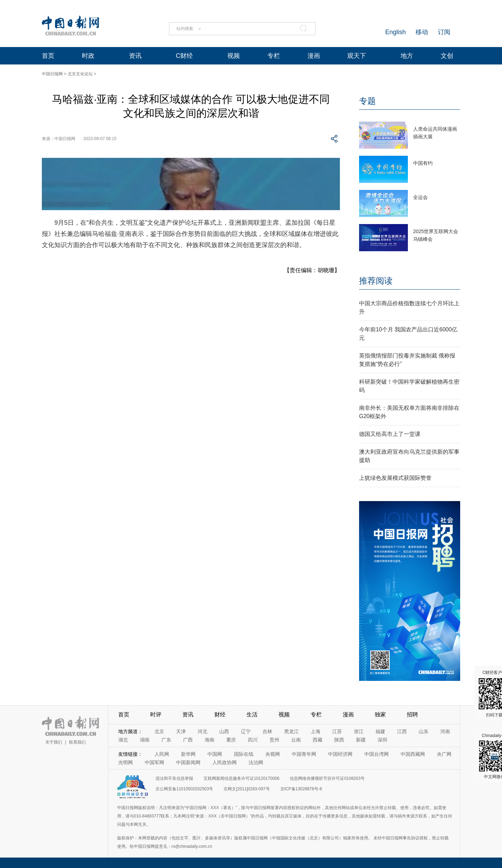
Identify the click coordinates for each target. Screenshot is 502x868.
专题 (367, 101)
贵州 (274, 740)
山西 (224, 731)
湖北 (123, 740)
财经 (220, 715)
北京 (159, 731)
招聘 (412, 715)
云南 (296, 740)
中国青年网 (304, 754)
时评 (156, 715)
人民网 (162, 754)
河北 (203, 731)
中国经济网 (340, 754)
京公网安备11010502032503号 (184, 789)
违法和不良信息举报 (174, 778)
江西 (402, 731)
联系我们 (77, 742)
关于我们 (54, 742)
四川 (253, 740)
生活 (252, 715)
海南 (210, 740)
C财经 (184, 56)
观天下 (357, 56)
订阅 (444, 32)
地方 (407, 56)
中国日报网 (52, 74)
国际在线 (244, 754)
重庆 (231, 740)
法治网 (256, 762)
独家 (380, 715)
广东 (166, 740)
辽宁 (246, 731)
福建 (380, 731)
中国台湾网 (376, 754)
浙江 (359, 731)
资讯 (135, 56)
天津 (181, 731)
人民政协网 (225, 762)
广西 (188, 740)
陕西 (339, 740)
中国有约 (423, 163)
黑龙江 (291, 731)
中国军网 (154, 762)
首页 (48, 56)
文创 (447, 56)
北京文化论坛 (80, 74)
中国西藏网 (413, 754)
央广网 (444, 754)
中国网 (215, 754)
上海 (315, 731)
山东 (424, 731)
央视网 (273, 754)
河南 (445, 731)
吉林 (267, 731)
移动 (422, 32)
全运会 (420, 197)
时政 (88, 56)
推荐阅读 (376, 281)
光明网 (125, 762)
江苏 (337, 731)
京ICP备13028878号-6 (301, 789)
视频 (234, 56)
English (395, 32)
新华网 (188, 754)
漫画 (314, 56)
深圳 (382, 740)
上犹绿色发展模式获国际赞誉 (395, 478)
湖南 (145, 740)
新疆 (361, 740)
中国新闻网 (188, 762)
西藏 (318, 740)
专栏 (274, 56)
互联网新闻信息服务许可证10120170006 (241, 778)
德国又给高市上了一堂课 (390, 434)
